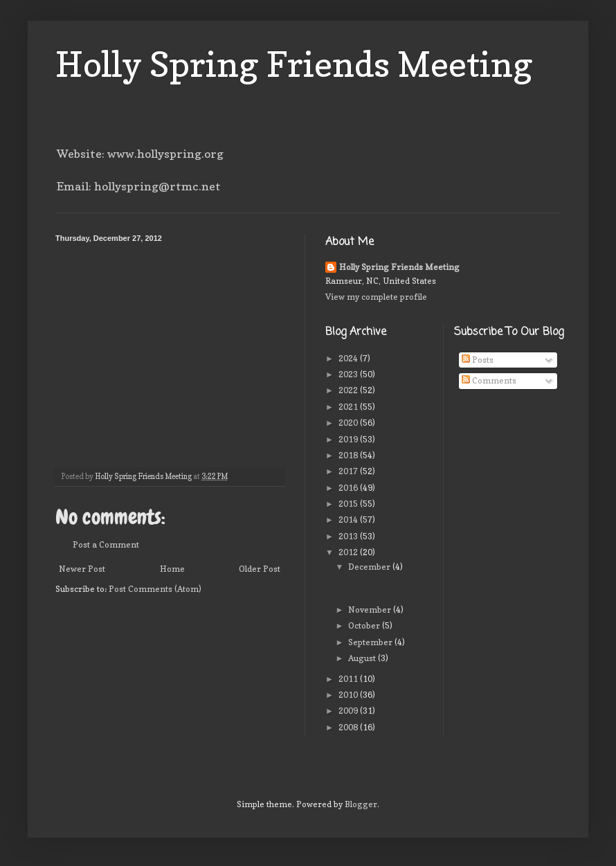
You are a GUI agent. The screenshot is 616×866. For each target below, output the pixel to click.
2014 (349, 520)
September (371, 642)
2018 (349, 455)
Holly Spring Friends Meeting (294, 64)
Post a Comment (106, 544)
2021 (349, 407)
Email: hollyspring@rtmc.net (139, 186)
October (365, 625)
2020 (349, 423)
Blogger (361, 804)
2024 (349, 358)
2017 (349, 471)
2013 (349, 536)
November (371, 610)
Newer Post (82, 569)
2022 (349, 390)
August (363, 658)
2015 (349, 504)
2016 (349, 488)
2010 (349, 695)
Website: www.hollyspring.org (140, 154)
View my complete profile (376, 297)
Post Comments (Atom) (155, 589)
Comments (489, 380)
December (370, 567)
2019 (349, 439)
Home (172, 569)
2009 (349, 711)
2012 (349, 552)
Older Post (260, 569)
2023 (349, 374)
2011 (349, 679)
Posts (478, 360)
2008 (349, 727)
